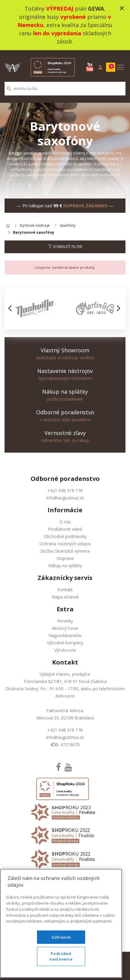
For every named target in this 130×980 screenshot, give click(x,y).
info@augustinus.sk (65, 498)
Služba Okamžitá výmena (65, 551)
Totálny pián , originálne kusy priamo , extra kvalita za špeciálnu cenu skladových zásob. (65, 25)
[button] (12, 308)
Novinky (65, 621)
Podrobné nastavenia (61, 967)
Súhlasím (61, 947)
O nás (65, 522)
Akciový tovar (65, 628)
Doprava (65, 558)
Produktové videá (65, 529)
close (122, 8)
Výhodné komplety (65, 643)
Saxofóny (68, 226)
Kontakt (65, 590)
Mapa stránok (65, 597)
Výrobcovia (65, 650)
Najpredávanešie (65, 635)
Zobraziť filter (65, 247)
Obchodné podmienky (65, 536)
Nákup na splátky (65, 566)
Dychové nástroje (35, 226)
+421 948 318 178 (65, 490)
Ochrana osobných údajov (65, 544)
